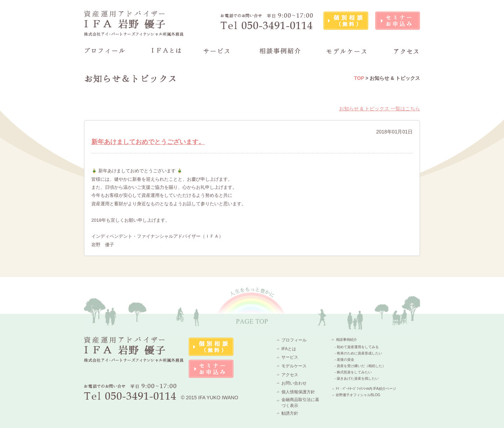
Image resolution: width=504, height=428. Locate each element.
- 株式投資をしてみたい (353, 372)
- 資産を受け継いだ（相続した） (360, 366)
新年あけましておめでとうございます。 (148, 142)
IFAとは (289, 349)
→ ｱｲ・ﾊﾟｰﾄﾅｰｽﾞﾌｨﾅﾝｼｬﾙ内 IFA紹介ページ (364, 389)
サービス (290, 357)
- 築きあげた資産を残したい (357, 378)
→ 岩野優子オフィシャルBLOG (356, 395)
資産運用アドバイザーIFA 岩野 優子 (134, 23)
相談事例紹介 (346, 340)
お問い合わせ (294, 383)
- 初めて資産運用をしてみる (357, 347)
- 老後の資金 (344, 360)
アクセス (290, 375)
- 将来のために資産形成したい (358, 353)
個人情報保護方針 (298, 392)
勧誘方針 (290, 413)
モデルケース (294, 366)
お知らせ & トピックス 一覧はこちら (380, 109)
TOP (359, 78)
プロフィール (294, 340)
